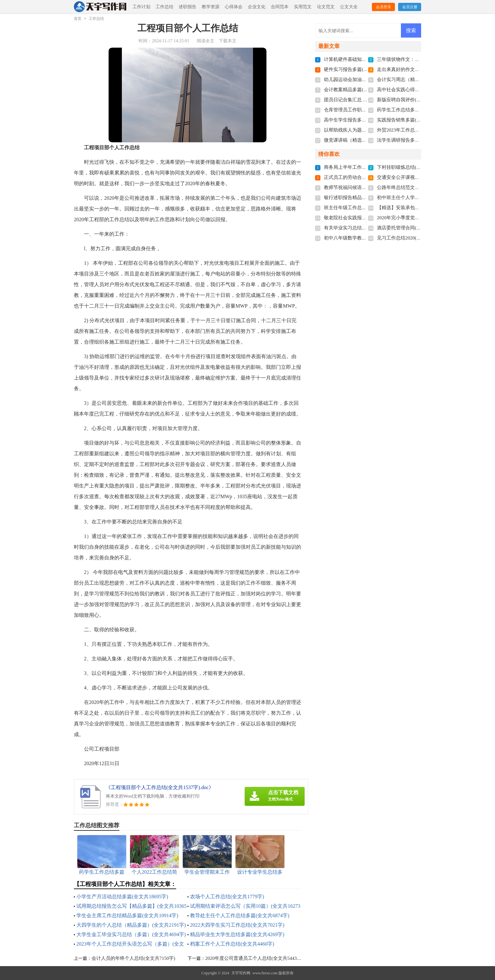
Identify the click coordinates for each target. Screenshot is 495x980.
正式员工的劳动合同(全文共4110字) (361, 177)
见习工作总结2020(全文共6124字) (412, 238)
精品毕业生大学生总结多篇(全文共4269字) (237, 934)
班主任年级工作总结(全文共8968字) (361, 208)
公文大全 (349, 7)
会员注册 (410, 7)
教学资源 (211, 7)
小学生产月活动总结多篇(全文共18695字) (122, 897)
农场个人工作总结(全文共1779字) (227, 897)
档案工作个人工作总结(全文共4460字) (232, 944)
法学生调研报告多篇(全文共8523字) (414, 140)
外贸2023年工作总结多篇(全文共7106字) (419, 130)
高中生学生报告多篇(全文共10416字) (362, 120)
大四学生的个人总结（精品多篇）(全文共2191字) (131, 925)
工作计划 (141, 7)
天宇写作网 (241, 973)
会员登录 (384, 7)
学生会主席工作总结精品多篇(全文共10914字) (127, 915)
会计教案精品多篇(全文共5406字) (359, 90)
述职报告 (188, 7)
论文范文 (326, 7)
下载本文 (228, 41)
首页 (78, 19)
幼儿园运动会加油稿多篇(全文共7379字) (366, 80)
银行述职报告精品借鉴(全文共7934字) (363, 198)
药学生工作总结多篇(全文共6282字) (414, 110)
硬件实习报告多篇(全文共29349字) (360, 69)
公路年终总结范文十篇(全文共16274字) (418, 187)
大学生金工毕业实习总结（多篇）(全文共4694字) (131, 934)
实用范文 (303, 7)
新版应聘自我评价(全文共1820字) (412, 100)
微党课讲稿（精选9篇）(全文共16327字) (366, 140)
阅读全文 (206, 41)
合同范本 (280, 7)
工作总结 (164, 7)
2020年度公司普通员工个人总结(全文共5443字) (254, 958)
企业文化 (257, 7)
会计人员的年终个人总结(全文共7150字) (133, 958)
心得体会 (234, 7)
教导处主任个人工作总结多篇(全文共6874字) (240, 915)
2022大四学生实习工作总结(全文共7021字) (237, 925)
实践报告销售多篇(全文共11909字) (413, 120)
